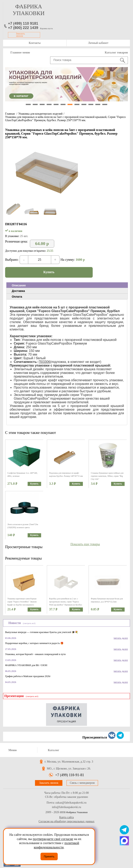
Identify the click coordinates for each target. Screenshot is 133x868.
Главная (10, 114)
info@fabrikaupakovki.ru (66, 807)
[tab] (67, 285)
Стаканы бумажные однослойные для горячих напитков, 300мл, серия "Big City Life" (107, 476)
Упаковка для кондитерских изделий (40, 114)
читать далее (121, 638)
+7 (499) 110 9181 (23, 23)
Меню (13, 750)
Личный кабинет (98, 43)
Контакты (35, 43)
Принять (49, 856)
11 (98, 104)
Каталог (54, 750)
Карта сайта (67, 817)
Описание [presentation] (19, 285)
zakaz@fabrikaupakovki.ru (71, 803)
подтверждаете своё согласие (53, 839)
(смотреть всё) (29, 623)
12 (105, 104)
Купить (49, 272)
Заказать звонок (20, 35)
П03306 (44, 362)
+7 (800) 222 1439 (23, 28)
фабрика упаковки (29, 10)
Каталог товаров (116, 52)
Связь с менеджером (82, 783)
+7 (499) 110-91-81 (69, 775)
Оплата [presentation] (17, 297)
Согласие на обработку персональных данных (67, 821)
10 (91, 104)
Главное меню (20, 52)
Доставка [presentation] (18, 291)
